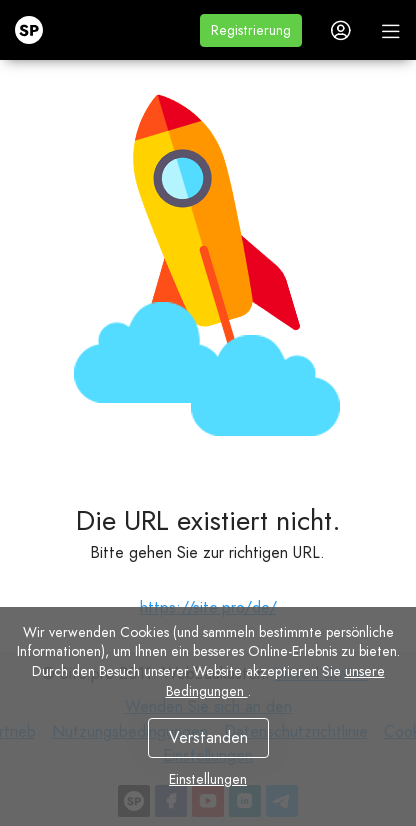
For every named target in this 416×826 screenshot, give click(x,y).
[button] (251, 30)
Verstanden (208, 737)
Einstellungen (208, 779)
